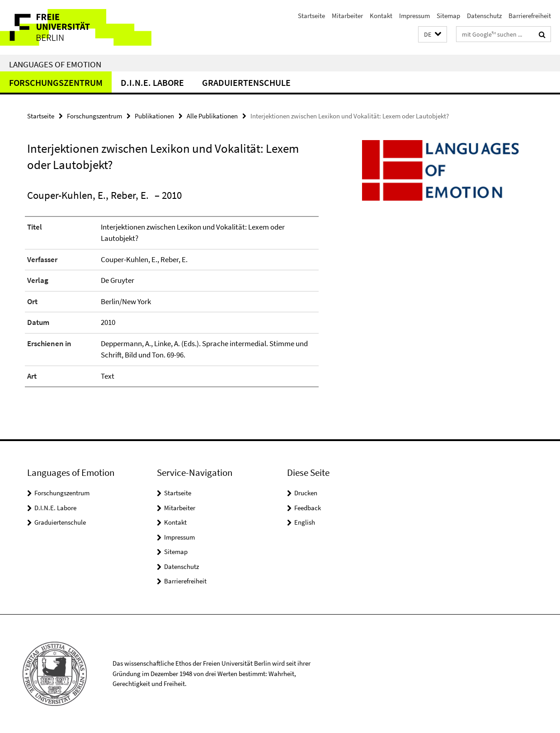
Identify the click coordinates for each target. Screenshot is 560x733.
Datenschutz (484, 16)
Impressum (414, 16)
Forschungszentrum (56, 82)
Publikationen (154, 116)
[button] (433, 35)
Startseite (311, 16)
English (305, 522)
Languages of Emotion (55, 64)
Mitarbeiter (347, 16)
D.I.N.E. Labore (152, 82)
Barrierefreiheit (530, 16)
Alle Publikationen (212, 116)
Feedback (308, 508)
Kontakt (381, 16)
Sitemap (448, 16)
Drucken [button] (306, 493)
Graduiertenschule (246, 82)
